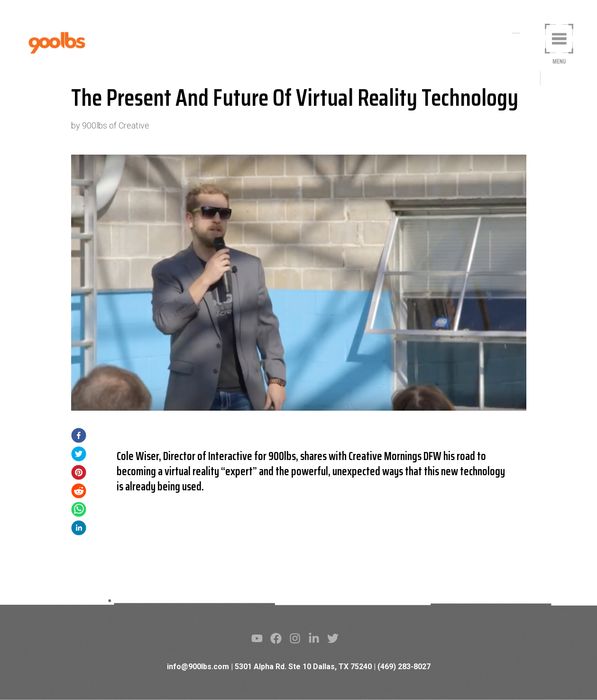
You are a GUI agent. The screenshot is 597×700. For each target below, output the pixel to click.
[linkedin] (79, 530)
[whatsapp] (79, 511)
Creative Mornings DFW (395, 456)
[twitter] (79, 456)
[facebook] (79, 437)
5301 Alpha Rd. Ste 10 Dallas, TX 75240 (303, 667)
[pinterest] (79, 474)
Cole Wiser (138, 456)
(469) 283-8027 (404, 667)
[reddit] (79, 493)
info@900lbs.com (198, 667)
